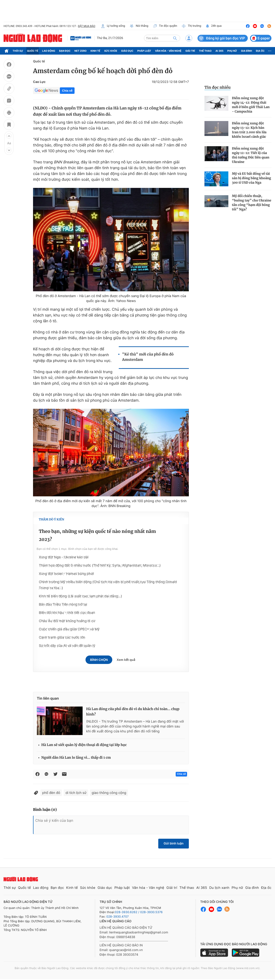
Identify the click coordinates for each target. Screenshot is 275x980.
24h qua (214, 26)
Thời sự (18, 51)
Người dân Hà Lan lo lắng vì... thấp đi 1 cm (76, 758)
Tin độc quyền (165, 26)
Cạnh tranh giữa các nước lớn (62, 637)
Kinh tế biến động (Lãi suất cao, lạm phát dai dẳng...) (80, 596)
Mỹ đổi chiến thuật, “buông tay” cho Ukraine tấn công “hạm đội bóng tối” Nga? (252, 203)
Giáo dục (127, 51)
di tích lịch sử (76, 793)
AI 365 (219, 51)
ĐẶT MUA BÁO (86, 26)
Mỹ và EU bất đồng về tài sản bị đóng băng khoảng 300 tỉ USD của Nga (251, 178)
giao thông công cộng (109, 793)
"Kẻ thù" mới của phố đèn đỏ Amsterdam (148, 357)
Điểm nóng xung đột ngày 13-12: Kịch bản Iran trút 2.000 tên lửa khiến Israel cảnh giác (249, 130)
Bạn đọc (65, 51)
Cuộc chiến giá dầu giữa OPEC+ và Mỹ (69, 629)
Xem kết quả (126, 660)
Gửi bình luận (174, 843)
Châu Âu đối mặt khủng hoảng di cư (67, 621)
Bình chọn (99, 660)
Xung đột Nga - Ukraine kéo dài (64, 557)
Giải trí (190, 51)
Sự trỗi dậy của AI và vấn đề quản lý (67, 646)
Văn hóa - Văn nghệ (168, 51)
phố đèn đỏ (51, 793)
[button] (9, 136)
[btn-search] (175, 38)
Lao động (49, 51)
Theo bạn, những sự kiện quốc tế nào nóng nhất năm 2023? (97, 535)
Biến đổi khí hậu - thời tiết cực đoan (67, 613)
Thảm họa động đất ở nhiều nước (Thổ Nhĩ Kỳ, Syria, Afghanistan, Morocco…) (100, 565)
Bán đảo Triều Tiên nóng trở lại (63, 604)
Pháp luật (144, 51)
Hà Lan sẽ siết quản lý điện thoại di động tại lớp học (84, 745)
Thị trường (191, 26)
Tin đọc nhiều (218, 87)
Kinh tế (96, 51)
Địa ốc (260, 51)
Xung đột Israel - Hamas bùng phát (66, 574)
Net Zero (80, 51)
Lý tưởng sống (113, 26)
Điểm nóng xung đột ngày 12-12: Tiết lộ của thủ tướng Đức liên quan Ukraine (251, 155)
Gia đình (246, 51)
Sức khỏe (111, 51)
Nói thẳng (139, 26)
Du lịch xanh (219, 888)
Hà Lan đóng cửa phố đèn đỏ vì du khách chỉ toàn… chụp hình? (133, 712)
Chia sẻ (67, 91)
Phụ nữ (232, 51)
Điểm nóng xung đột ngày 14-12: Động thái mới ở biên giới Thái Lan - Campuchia (251, 105)
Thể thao (205, 51)
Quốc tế (33, 51)
